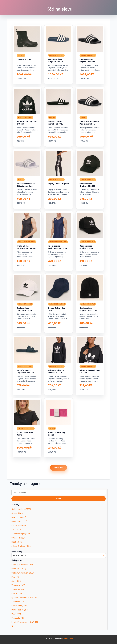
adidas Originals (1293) (21, 546)
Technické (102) (18, 618)
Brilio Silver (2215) (19, 521)
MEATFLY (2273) (19, 517)
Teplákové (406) (18, 589)
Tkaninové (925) (19, 585)
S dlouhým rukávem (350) (23, 573)
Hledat (59, 499)
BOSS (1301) (17, 542)
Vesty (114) (16, 614)
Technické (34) (18, 602)
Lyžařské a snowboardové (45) (25, 597)
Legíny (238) (17, 593)
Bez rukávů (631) (19, 569)
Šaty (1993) (16, 581)
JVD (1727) (16, 530)
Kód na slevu (59, 9)
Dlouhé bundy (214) (20, 610)
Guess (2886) (17, 513)
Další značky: (17, 552)
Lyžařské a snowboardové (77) (25, 622)
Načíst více (59, 468)
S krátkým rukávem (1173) (22, 565)
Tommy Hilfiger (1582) (21, 534)
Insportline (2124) (19, 526)
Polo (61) (15, 577)
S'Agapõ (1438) (18, 538)
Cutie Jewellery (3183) (21, 509)
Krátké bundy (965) (20, 606)
